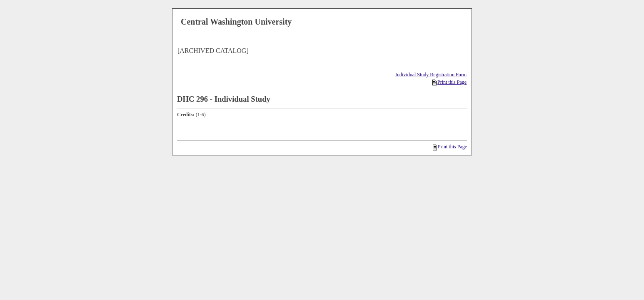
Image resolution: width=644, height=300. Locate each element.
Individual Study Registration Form (431, 75)
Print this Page (449, 82)
